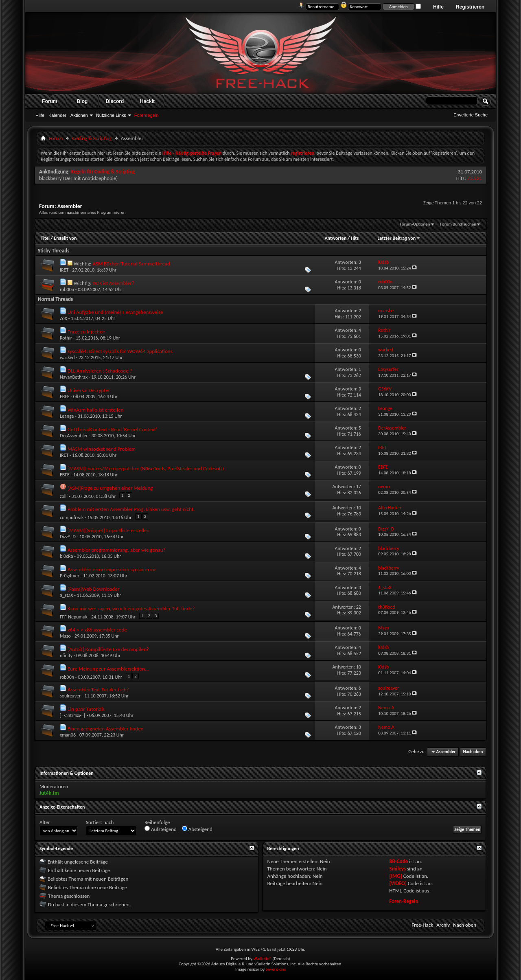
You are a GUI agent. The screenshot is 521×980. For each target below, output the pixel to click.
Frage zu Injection (86, 332)
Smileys (397, 869)
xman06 (68, 735)
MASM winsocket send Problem (102, 449)
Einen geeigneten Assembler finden (105, 729)
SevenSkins (276, 969)
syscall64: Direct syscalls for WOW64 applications (120, 351)
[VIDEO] (398, 883)
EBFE (65, 397)
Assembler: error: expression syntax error (112, 569)
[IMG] (396, 876)
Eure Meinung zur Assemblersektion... (108, 669)
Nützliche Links (111, 115)
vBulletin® (262, 959)
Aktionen (79, 115)
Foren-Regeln (404, 901)
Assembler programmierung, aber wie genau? (117, 550)
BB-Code (398, 861)
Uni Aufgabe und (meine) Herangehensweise (115, 312)
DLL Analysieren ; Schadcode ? (100, 371)
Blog (82, 101)
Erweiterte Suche (471, 115)
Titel (45, 238)
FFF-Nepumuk (74, 617)
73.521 (475, 178)
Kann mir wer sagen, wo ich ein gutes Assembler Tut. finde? (131, 608)
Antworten (335, 238)
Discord (115, 101)
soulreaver (70, 696)
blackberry (50, 178)
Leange (67, 416)
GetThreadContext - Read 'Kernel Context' (112, 429)
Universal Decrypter (89, 390)
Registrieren (470, 7)
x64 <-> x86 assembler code (97, 630)
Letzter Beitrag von (399, 238)
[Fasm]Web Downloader (93, 589)
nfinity (66, 656)
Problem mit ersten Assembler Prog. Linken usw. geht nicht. (131, 509)
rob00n (67, 289)
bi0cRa (66, 556)
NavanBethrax (74, 377)
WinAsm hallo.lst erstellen (95, 410)
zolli (64, 496)
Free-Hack (422, 925)
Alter (45, 822)
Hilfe (438, 7)
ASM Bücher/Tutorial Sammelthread (131, 264)
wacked (67, 357)
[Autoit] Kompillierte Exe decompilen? (108, 649)
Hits (355, 238)
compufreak (72, 517)
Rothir (66, 338)
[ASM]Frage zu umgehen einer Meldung (110, 488)
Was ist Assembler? (113, 283)
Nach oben (473, 752)
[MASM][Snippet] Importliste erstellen (108, 530)
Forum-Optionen (415, 224)
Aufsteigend (161, 829)
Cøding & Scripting (92, 138)
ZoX (63, 318)
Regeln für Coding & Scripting (103, 172)
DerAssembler (74, 436)
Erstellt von (65, 238)
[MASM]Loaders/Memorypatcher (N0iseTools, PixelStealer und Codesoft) (146, 468)
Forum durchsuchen (458, 224)
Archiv (443, 925)
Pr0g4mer (70, 576)
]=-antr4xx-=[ (73, 715)
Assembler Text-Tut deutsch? (98, 690)
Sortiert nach (100, 822)
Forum (49, 101)
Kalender (57, 115)
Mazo (65, 636)
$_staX (66, 595)
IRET (64, 270)
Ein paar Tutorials (86, 709)
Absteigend (197, 829)
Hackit (147, 101)
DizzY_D (68, 537)
